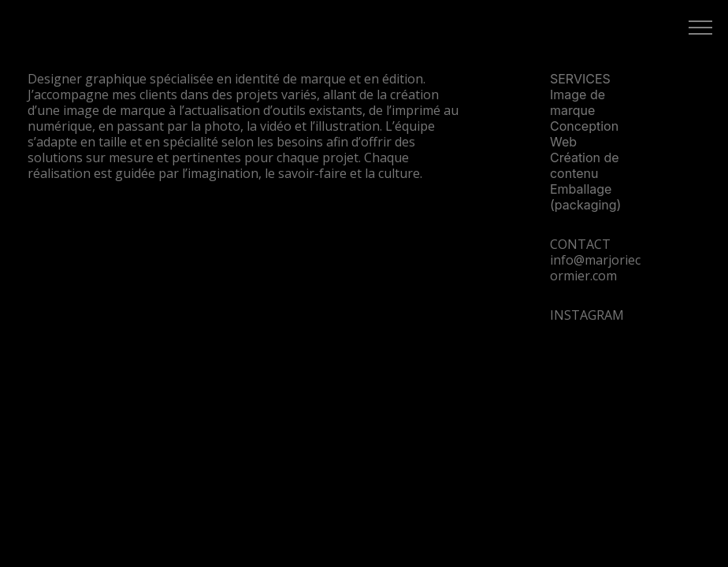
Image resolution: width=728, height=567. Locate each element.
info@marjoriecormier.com (595, 268)
